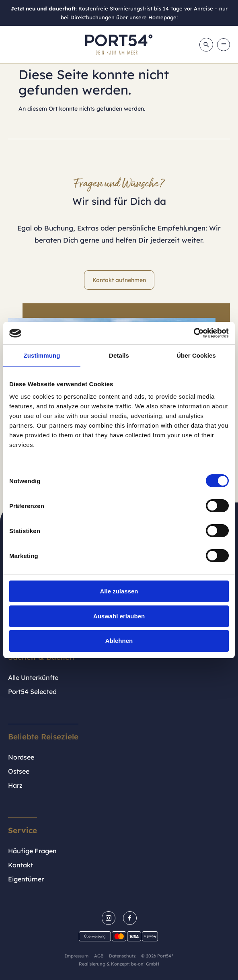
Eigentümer (26, 879)
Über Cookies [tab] (196, 355)
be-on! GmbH (145, 964)
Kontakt (21, 865)
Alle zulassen (119, 591)
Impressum (77, 956)
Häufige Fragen (32, 851)
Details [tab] (119, 355)
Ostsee (19, 771)
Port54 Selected (32, 692)
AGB (99, 956)
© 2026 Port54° (157, 956)
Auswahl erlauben (119, 616)
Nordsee (21, 757)
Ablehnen (119, 641)
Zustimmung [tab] (42, 355)
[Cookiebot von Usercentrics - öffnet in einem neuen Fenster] (194, 333)
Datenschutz (122, 956)
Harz (15, 785)
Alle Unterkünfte (33, 677)
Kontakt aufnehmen (119, 280)
